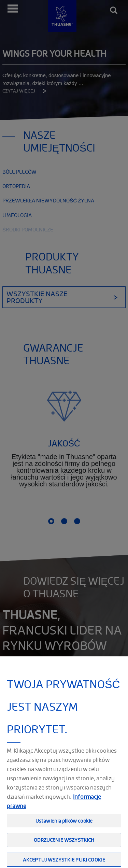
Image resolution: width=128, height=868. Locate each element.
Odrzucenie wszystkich (64, 847)
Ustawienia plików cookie (64, 828)
